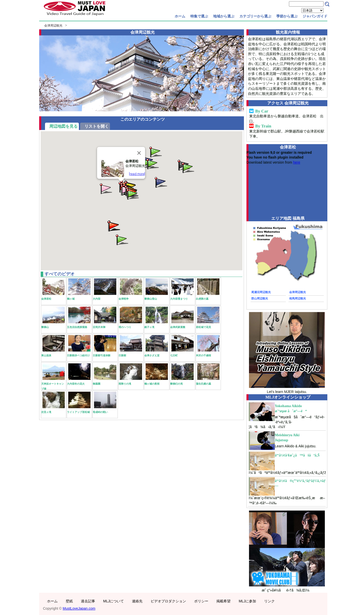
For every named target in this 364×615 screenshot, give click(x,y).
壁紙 (69, 601)
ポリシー (201, 601)
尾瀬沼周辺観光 (261, 292)
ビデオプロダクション (168, 601)
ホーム (180, 16)
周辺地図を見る (63, 126)
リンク (269, 601)
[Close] (139, 153)
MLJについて (113, 601)
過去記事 (88, 601)
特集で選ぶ (199, 16)
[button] (161, 182)
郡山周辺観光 (260, 298)
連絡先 (137, 601)
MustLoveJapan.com (79, 608)
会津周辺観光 (53, 26)
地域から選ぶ (224, 16)
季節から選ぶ (287, 16)
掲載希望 (223, 601)
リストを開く (97, 126)
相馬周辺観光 (298, 298)
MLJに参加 (247, 601)
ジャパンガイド (315, 16)
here (297, 162)
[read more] (137, 174)
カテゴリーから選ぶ (255, 16)
